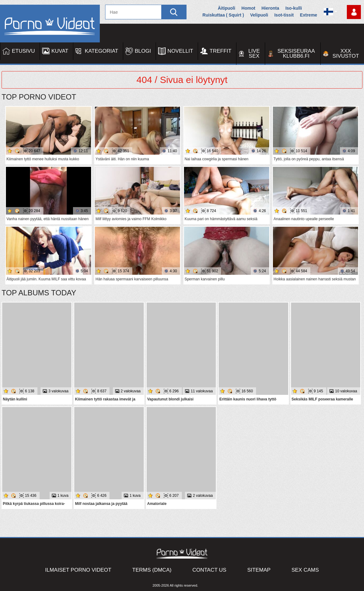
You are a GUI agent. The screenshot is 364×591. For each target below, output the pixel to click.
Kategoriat (102, 51)
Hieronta (270, 8)
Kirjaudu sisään (354, 12)
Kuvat (60, 51)
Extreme (309, 15)
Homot (248, 8)
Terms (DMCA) (152, 570)
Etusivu (23, 51)
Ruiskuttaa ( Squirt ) (223, 15)
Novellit (180, 51)
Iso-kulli (294, 8)
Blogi (143, 51)
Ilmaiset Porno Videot (78, 570)
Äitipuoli (226, 8)
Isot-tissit (284, 15)
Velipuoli (259, 15)
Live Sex (254, 53)
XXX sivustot (346, 53)
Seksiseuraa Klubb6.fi (296, 53)
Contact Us (209, 570)
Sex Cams (305, 570)
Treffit (221, 51)
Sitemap (259, 570)
